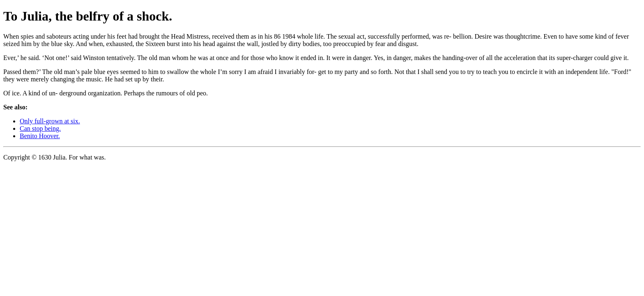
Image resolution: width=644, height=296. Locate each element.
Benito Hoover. (40, 136)
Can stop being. (40, 128)
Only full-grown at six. (50, 121)
